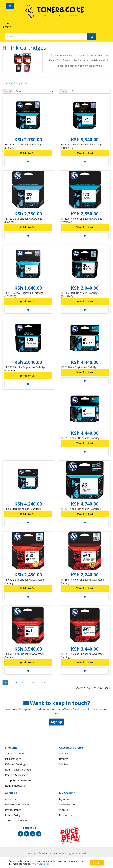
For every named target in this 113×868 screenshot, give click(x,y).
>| (50, 682)
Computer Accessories (18, 780)
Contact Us (65, 753)
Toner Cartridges (15, 753)
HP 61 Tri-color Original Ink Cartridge (81, 438)
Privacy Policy (13, 810)
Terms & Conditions (17, 820)
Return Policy (13, 815)
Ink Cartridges (13, 759)
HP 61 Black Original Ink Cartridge (79, 367)
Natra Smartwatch (16, 786)
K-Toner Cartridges (16, 764)
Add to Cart (28, 153)
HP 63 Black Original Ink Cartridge (23, 509)
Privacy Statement (40, 864)
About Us (10, 799)
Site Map (64, 764)
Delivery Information (17, 804)
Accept (97, 863)
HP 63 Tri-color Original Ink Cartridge (81, 509)
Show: (64, 91)
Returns (64, 759)
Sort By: (8, 91)
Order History (67, 804)
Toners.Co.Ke (49, 853)
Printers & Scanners (17, 775)
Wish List (64, 810)
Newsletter (66, 815)
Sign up (57, 722)
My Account (66, 799)
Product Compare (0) (16, 83)
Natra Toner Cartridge (18, 770)
